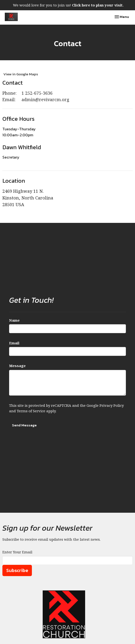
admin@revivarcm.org (45, 99)
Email (14, 343)
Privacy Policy (112, 405)
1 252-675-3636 (37, 93)
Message (17, 366)
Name (14, 320)
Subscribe (17, 570)
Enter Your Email (17, 552)
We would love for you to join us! (68, 5)
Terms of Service (31, 411)
